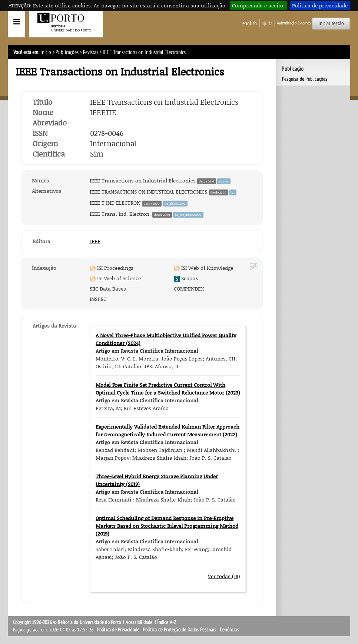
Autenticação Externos (294, 23)
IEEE (95, 241)
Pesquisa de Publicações (305, 79)
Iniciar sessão (331, 23)
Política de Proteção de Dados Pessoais (180, 630)
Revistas (91, 52)
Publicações (67, 52)
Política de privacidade (320, 5)
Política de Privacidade (118, 630)
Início (46, 52)
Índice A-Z (167, 622)
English (250, 23)
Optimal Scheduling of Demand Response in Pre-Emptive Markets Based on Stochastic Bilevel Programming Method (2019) (167, 526)
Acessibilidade (139, 622)
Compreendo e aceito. (258, 5)
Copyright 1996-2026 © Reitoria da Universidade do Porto (67, 622)
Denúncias (229, 630)
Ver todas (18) (224, 576)
